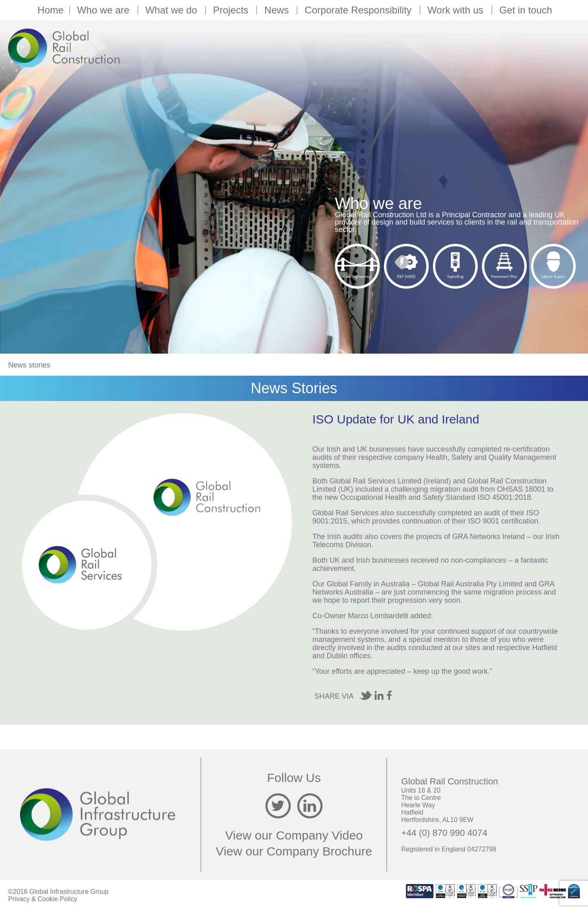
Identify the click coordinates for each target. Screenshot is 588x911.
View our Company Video (294, 835)
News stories (29, 365)
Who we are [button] (105, 10)
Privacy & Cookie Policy (43, 899)
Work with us (457, 10)
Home (51, 10)
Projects (232, 10)
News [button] (278, 10)
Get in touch (526, 10)
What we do (173, 10)
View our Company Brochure (294, 851)
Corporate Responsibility (359, 10)
